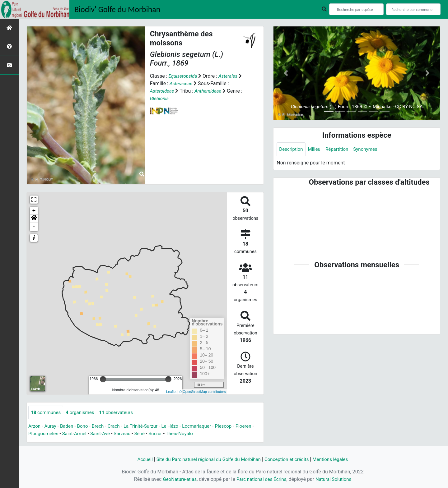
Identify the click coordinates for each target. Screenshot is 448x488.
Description (292, 149)
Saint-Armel (98, 434)
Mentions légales (335, 459)
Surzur (183, 434)
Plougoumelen (65, 434)
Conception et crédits (289, 459)
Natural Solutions (336, 479)
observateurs (121, 413)
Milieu (316, 149)
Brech (101, 427)
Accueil (139, 459)
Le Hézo (177, 427)
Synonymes (370, 149)
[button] (34, 219)
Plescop (233, 427)
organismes (83, 413)
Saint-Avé (125, 434)
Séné (166, 434)
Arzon (35, 427)
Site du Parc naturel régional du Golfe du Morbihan (206, 459)
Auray (51, 427)
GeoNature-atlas (177, 479)
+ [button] (34, 211)
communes (47, 413)
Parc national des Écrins (261, 479)
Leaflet (171, 392)
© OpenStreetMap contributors (202, 392)
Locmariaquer (205, 427)
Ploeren (37, 434)
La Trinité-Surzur (146, 427)
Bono (85, 427)
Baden (69, 427)
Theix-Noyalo (208, 434)
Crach (118, 427)
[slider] (103, 379)
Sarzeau (148, 434)
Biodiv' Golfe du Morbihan (117, 9)
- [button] (34, 227)
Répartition (340, 149)
